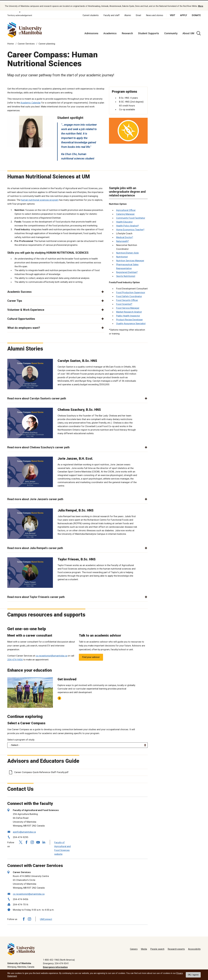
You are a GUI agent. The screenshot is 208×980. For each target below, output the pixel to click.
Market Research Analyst (129, 309)
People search (157, 946)
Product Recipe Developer (129, 317)
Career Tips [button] (15, 298)
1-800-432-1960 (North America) (59, 957)
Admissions (91, 30)
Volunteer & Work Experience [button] (26, 307)
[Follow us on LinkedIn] (44, 839)
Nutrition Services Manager (130, 258)
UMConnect (46, 916)
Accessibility (194, 946)
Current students (91, 12)
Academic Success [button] (19, 289)
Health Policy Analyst (127, 223)
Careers (134, 946)
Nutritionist (122, 254)
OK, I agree (193, 975)
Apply (184, 12)
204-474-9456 (15, 657)
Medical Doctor (124, 234)
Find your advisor (91, 654)
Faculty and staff (112, 12)
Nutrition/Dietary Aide (127, 250)
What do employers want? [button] (24, 325)
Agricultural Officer (126, 207)
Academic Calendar (31, 100)
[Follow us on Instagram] (32, 839)
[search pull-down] (199, 30)
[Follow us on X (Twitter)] (21, 839)
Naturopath (122, 238)
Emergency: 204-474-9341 (56, 961)
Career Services (26, 41)
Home (11, 41)
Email (138, 12)
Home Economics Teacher (130, 227)
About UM (188, 30)
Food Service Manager (128, 305)
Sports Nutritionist (126, 273)
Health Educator (124, 219)
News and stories (155, 12)
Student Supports (148, 30)
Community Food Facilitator (131, 215)
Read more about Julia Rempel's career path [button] (35, 545)
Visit (173, 12)
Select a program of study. (21, 737)
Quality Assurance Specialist (131, 321)
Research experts (176, 946)
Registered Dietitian (126, 269)
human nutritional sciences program (40, 197)
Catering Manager (125, 211)
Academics (110, 30)
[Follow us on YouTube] (38, 839)
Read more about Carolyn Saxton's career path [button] (37, 396)
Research (127, 30)
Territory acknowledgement (20, 12)
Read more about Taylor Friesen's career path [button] (36, 594)
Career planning (47, 41)
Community (171, 30)
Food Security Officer (127, 297)
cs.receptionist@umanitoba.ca (51, 653)
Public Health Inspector (128, 313)
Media (144, 946)
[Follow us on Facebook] (26, 839)
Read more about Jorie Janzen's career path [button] (35, 496)
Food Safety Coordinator (129, 293)
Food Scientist (124, 301)
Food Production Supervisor (131, 290)
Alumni (128, 12)
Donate (196, 12)
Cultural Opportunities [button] (21, 316)
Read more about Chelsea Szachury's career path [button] (38, 444)
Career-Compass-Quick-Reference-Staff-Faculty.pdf (41, 769)
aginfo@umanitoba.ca (24, 829)
